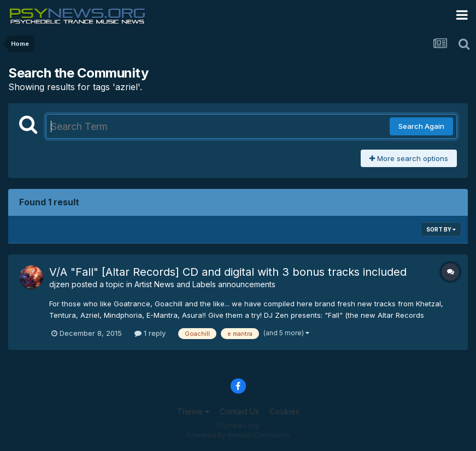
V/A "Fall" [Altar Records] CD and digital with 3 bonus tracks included (228, 272)
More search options (409, 158)
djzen (59, 284)
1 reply (150, 333)
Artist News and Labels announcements (205, 284)
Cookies (284, 411)
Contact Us (239, 411)
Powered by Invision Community (238, 435)
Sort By (441, 229)
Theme (193, 411)
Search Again (421, 126)
